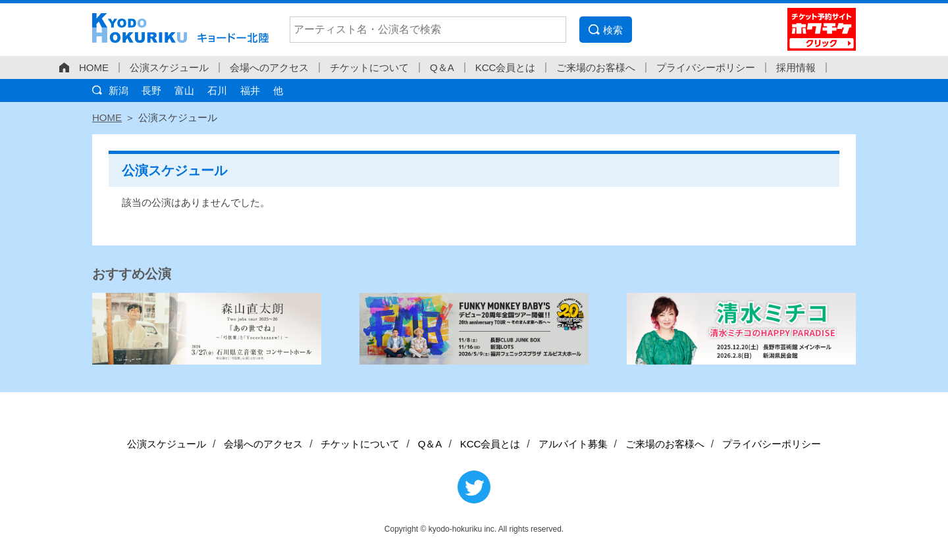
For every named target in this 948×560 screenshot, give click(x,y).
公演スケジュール (169, 67)
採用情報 (796, 67)
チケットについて (369, 67)
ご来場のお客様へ (596, 67)
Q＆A (442, 67)
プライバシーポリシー (706, 67)
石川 (217, 90)
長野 (151, 90)
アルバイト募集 (573, 444)
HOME (94, 67)
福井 (250, 90)
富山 (184, 90)
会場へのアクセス (269, 67)
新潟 (118, 90)
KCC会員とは (506, 67)
